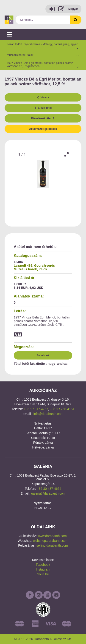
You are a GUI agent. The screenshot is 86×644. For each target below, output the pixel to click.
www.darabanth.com (52, 536)
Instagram (43, 569)
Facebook (43, 355)
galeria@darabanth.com (48, 493)
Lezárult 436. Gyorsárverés (34, 266)
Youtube (43, 574)
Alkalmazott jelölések (43, 129)
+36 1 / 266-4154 (62, 409)
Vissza (43, 97)
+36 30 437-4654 (49, 489)
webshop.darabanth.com (51, 541)
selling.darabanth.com (52, 545)
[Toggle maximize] (67, 154)
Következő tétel (43, 118)
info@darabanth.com (48, 414)
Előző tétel (43, 108)
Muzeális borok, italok (30, 269)
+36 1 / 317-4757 (36, 409)
